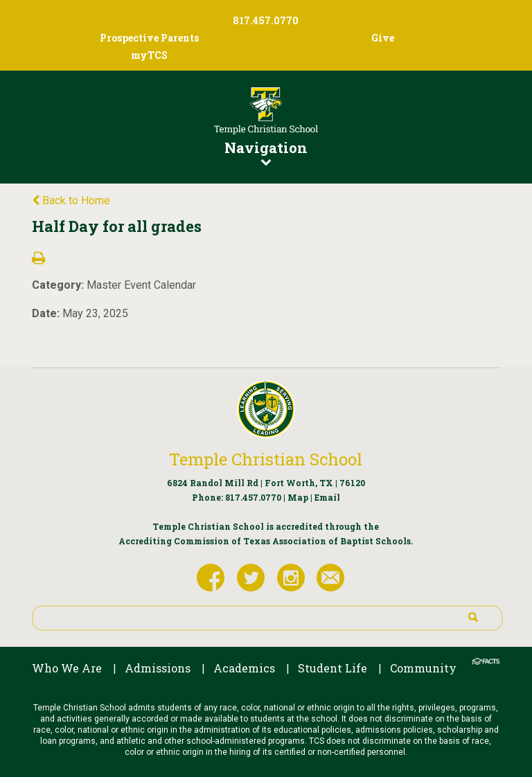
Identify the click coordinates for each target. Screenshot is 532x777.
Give (383, 38)
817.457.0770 (253, 497)
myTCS (149, 55)
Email (327, 497)
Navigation (266, 152)
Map (298, 497)
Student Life (332, 668)
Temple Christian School (266, 459)
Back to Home (71, 200)
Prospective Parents (149, 38)
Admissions (158, 668)
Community (423, 668)
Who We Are (67, 668)
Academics (244, 668)
